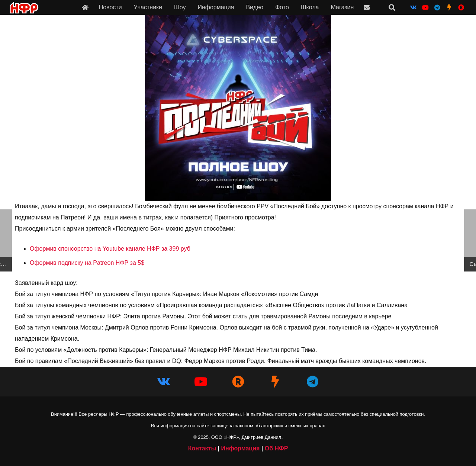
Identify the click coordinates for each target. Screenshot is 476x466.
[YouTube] (425, 7)
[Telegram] (437, 7)
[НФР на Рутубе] (461, 7)
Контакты (202, 448)
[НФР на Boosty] (449, 7)
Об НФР (276, 448)
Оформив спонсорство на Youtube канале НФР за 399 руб (110, 249)
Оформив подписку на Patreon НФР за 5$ (87, 263)
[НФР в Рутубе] (238, 382)
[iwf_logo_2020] (24, 8)
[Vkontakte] (414, 7)
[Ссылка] (85, 7)
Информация (240, 448)
